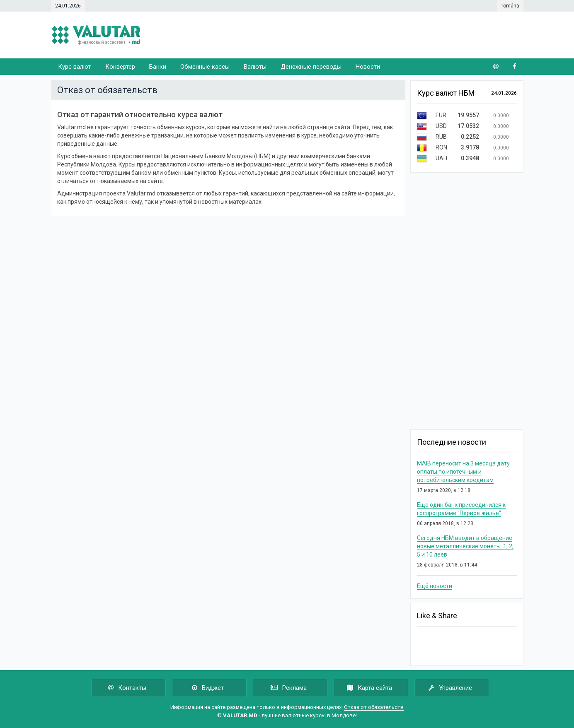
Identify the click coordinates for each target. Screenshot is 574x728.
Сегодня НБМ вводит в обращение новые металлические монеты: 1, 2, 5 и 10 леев (465, 546)
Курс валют (75, 67)
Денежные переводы (311, 67)
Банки (158, 67)
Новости (368, 67)
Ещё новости (435, 586)
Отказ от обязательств (374, 707)
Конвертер (120, 67)
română (510, 6)
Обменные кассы (205, 67)
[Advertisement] (373, 35)
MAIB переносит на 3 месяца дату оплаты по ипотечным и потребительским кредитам (463, 472)
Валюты (255, 67)
